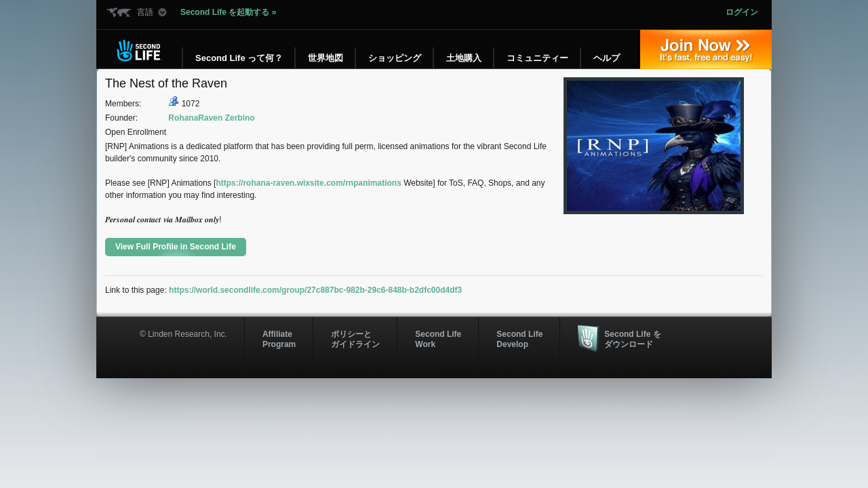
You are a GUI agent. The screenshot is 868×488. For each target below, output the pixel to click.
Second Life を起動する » (228, 12)
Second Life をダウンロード (632, 339)
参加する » (706, 49)
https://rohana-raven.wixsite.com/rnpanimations (308, 183)
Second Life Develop (519, 339)
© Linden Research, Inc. (183, 334)
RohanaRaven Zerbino (211, 118)
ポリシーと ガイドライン (355, 339)
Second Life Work (438, 339)
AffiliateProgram (279, 339)
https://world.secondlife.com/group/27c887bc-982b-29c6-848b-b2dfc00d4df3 (315, 290)
